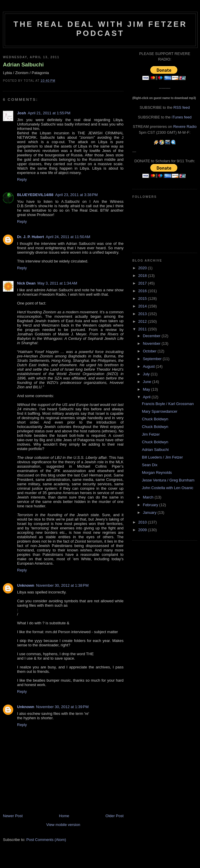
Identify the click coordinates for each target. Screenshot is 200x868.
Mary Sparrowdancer (160, 411)
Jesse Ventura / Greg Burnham (168, 480)
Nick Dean (26, 283)
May (147, 389)
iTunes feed (182, 117)
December (152, 336)
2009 (143, 530)
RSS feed (182, 107)
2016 (143, 291)
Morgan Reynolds (157, 473)
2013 (143, 314)
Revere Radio (185, 127)
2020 (143, 268)
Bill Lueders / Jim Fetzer (162, 457)
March (149, 497)
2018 (143, 276)
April (147, 397)
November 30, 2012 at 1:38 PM (62, 585)
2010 (143, 522)
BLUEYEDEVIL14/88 (35, 195)
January (150, 512)
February (151, 505)
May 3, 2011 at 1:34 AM (57, 283)
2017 (143, 283)
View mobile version (63, 825)
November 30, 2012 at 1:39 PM (62, 707)
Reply (22, 179)
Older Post (115, 816)
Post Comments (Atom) (46, 840)
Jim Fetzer (151, 434)
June (148, 382)
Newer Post (13, 816)
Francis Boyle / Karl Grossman (168, 404)
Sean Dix (150, 465)
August (149, 366)
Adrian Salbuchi (23, 65)
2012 (143, 321)
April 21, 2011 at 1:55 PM (49, 113)
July (147, 374)
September (153, 359)
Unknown (26, 585)
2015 (143, 298)
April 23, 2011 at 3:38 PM (77, 195)
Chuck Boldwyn (155, 419)
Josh (21, 113)
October (150, 351)
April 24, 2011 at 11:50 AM (68, 237)
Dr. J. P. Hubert (31, 237)
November (152, 343)
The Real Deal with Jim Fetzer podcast (100, 29)
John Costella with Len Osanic (167, 488)
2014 (143, 306)
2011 (143, 329)
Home (64, 816)
